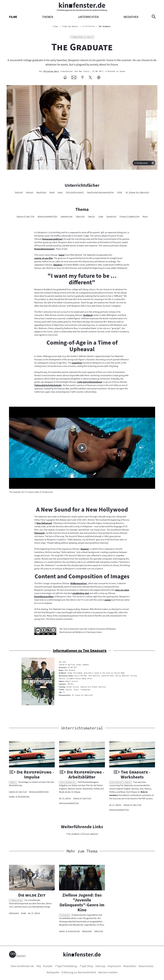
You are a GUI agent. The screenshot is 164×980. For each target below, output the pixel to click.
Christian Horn (51, 71)
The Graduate (107, 26)
